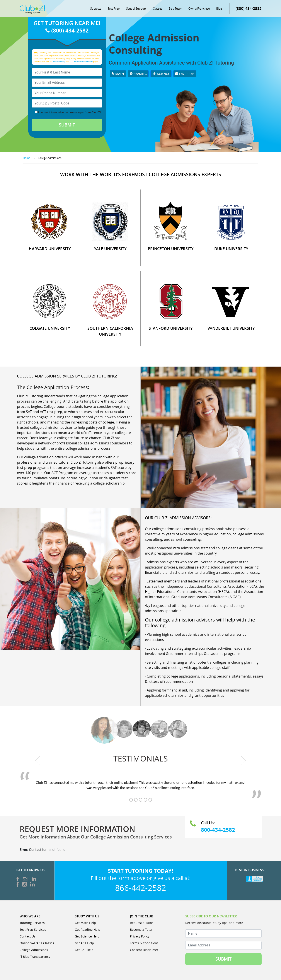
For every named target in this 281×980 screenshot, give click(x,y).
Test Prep (114, 9)
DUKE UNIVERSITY (231, 249)
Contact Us (27, 936)
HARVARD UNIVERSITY (50, 249)
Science (161, 74)
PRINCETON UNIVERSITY (171, 249)
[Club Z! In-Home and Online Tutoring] (32, 9)
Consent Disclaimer (144, 950)
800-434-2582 (218, 830)
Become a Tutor (141, 930)
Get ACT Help (84, 943)
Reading (138, 74)
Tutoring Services (32, 923)
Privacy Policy (59, 62)
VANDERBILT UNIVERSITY (231, 328)
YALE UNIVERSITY (110, 249)
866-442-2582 (141, 888)
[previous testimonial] (38, 761)
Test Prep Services (33, 930)
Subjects (96, 9)
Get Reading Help (88, 930)
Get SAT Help (84, 950)
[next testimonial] (243, 761)
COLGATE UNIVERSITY (50, 328)
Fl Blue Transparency (35, 957)
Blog (219, 9)
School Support (136, 9)
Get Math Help (85, 923)
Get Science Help (87, 936)
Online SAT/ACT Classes (37, 943)
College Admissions (34, 950)
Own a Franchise (199, 9)
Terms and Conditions (83, 62)
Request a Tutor (141, 923)
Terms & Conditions (144, 943)
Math (118, 74)
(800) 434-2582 (249, 9)
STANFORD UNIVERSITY (171, 328)
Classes (158, 9)
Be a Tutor (175, 9)
